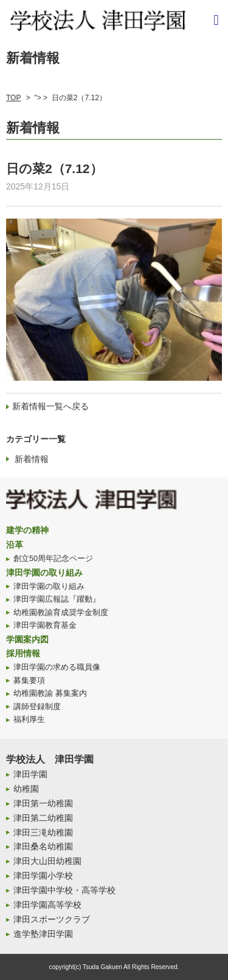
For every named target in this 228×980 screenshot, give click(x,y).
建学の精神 (27, 530)
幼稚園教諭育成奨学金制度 (61, 613)
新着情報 (32, 459)
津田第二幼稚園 (43, 818)
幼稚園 (26, 789)
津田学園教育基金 (45, 625)
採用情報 (23, 653)
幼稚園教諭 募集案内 (50, 693)
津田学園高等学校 (47, 905)
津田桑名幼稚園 (43, 846)
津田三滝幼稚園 (43, 832)
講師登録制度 (37, 707)
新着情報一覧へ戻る (50, 406)
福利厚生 (29, 720)
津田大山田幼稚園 (47, 861)
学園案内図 (27, 639)
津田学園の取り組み (44, 573)
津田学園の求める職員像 (57, 667)
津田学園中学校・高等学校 (64, 890)
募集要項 (29, 681)
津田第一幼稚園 (43, 803)
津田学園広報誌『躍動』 (57, 599)
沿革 (15, 545)
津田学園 (30, 774)
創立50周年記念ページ (53, 559)
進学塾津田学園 (43, 934)
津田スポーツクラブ (52, 919)
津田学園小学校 (43, 876)
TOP (13, 98)
